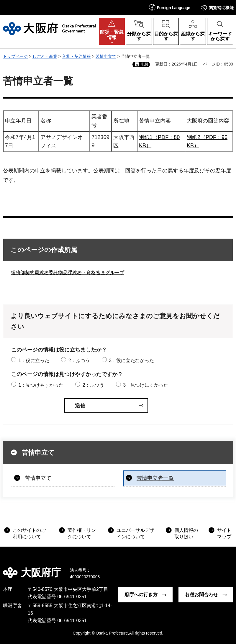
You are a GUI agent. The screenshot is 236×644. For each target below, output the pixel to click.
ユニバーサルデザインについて (135, 533)
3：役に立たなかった (131, 361)
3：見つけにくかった (146, 385)
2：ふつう (79, 361)
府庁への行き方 (141, 595)
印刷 (144, 64)
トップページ (15, 56)
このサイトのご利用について (29, 533)
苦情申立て (106, 56)
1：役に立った (34, 361)
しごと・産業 (45, 56)
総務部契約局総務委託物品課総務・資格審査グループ (68, 273)
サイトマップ (224, 533)
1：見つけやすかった (41, 385)
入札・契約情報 (76, 56)
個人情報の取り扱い (186, 533)
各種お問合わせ (201, 595)
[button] (170, 7)
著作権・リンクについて (82, 533)
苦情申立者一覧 (155, 478)
